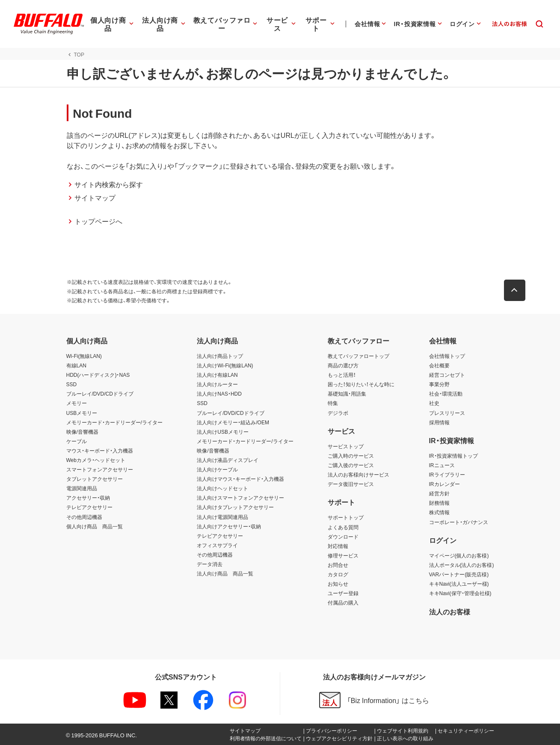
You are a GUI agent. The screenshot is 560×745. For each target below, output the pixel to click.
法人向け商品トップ (220, 356)
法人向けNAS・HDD (219, 393)
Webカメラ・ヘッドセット (96, 460)
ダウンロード (343, 536)
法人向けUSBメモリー (223, 432)
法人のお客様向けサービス (359, 474)
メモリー (77, 403)
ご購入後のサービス (351, 465)
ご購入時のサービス (351, 456)
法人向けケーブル (217, 469)
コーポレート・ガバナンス (459, 522)
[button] (516, 290)
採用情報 (439, 422)
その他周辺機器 (84, 517)
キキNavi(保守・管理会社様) (460, 593)
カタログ (338, 574)
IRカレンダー (444, 484)
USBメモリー (82, 413)
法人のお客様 (450, 611)
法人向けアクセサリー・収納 (229, 526)
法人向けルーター (217, 384)
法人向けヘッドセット (222, 488)
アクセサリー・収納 (88, 498)
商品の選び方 (343, 365)
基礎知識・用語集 (347, 393)
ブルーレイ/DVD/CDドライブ (100, 393)
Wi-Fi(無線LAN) (84, 356)
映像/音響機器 (82, 432)
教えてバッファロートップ (359, 356)
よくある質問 (343, 527)
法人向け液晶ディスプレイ (228, 460)
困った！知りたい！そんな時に (361, 384)
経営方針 (439, 493)
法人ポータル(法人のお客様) (462, 565)
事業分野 (439, 384)
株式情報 (439, 512)
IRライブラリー (447, 474)
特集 (333, 403)
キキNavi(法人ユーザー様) (459, 584)
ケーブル (77, 441)
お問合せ (338, 565)
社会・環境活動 (446, 393)
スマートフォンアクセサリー (100, 469)
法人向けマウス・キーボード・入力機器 (240, 479)
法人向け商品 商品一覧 (225, 573)
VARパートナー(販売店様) (459, 574)
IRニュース (442, 465)
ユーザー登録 (343, 593)
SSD (72, 384)
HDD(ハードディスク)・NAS (98, 375)
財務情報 (439, 503)
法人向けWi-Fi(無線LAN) (225, 365)
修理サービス (343, 555)
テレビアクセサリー (89, 507)
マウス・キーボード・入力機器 (100, 450)
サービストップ (346, 446)
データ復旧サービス (351, 484)
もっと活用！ (342, 375)
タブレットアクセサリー (95, 479)
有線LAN (76, 365)
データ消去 (210, 564)
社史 (434, 403)
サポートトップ (346, 517)
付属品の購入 (343, 602)
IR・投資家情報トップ (453, 456)
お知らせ (338, 584)
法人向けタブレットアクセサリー (235, 507)
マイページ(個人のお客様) (459, 555)
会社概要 (439, 365)
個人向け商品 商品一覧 (95, 526)
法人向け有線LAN (217, 375)
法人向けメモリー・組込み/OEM (233, 422)
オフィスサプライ (217, 545)
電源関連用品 (82, 488)
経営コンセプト (447, 375)
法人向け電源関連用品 (222, 517)
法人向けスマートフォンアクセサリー (240, 498)
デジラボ (338, 413)
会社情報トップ (447, 356)
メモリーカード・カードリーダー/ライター (114, 422)
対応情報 (338, 546)
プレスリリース (447, 413)
